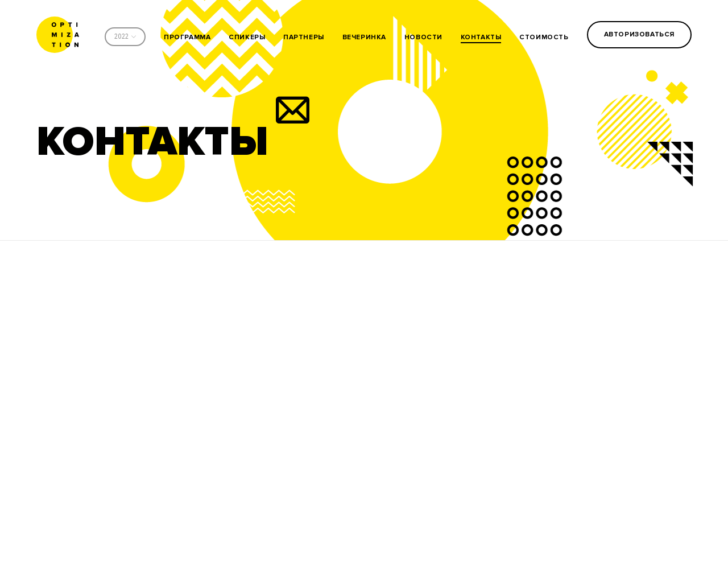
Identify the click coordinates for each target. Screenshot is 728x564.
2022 (121, 37)
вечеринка (364, 37)
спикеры (247, 37)
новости (423, 37)
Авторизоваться (639, 34)
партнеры (304, 37)
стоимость (544, 37)
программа (187, 37)
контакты (481, 37)
